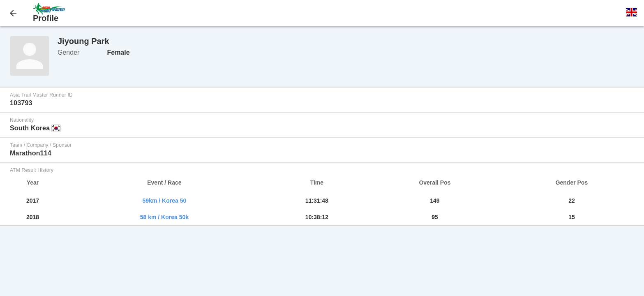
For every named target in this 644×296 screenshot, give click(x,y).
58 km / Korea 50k (164, 217)
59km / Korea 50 (165, 201)
